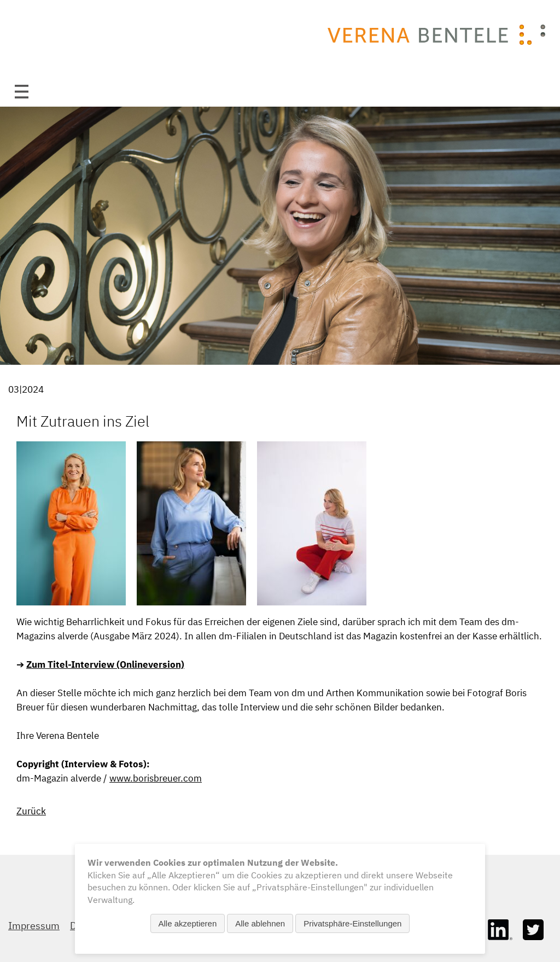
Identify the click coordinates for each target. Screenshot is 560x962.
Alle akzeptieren (188, 923)
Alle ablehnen (260, 923)
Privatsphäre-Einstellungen (352, 923)
